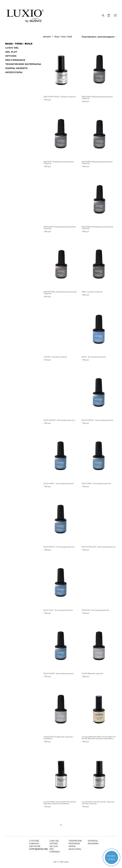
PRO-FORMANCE (15, 60)
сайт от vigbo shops (61, 862)
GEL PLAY (11, 52)
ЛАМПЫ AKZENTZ (16, 68)
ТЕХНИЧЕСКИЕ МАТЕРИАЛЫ (23, 64)
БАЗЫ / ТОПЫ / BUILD (19, 44)
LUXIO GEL (12, 48)
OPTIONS (11, 56)
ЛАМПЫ (72, 846)
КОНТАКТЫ (93, 841)
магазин (47, 37)
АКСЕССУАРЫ (14, 72)
